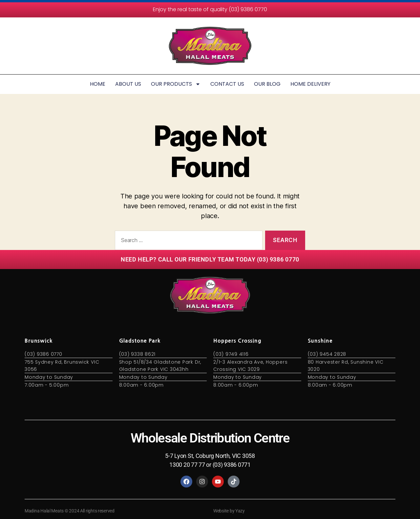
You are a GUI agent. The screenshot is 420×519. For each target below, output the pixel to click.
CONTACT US (227, 84)
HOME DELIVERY (310, 84)
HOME (98, 84)
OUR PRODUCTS (176, 84)
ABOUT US (128, 84)
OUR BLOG (267, 84)
